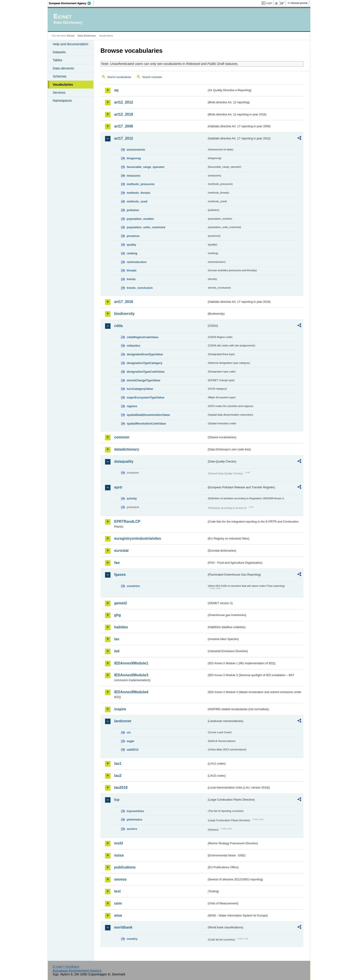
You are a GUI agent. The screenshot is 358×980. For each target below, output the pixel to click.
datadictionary (127, 449)
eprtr (118, 487)
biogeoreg (134, 158)
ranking (132, 253)
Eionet (71, 36)
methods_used (137, 201)
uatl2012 (133, 750)
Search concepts (152, 77)
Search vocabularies (119, 77)
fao (117, 563)
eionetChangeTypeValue (143, 380)
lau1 (118, 764)
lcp (117, 800)
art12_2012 (124, 102)
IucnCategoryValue (140, 389)
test (117, 891)
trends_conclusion (140, 288)
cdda (118, 326)
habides (121, 627)
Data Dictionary (87, 36)
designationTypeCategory (145, 363)
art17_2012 (124, 138)
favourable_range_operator (146, 167)
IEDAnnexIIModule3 (131, 675)
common (122, 437)
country (132, 939)
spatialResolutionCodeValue (146, 424)
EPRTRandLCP (127, 522)
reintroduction (137, 262)
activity (132, 498)
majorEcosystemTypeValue (146, 397)
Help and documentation (71, 44)
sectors (132, 829)
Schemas (60, 76)
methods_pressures (141, 184)
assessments (136, 150)
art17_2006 (124, 126)
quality (131, 245)
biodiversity (124, 314)
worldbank (123, 927)
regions (132, 406)
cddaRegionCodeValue (143, 337)
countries (133, 586)
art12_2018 (124, 114)
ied (117, 651)
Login (269, 3)
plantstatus (134, 819)
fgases (120, 575)
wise (118, 915)
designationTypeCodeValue (146, 372)
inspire (120, 709)
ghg (117, 615)
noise (119, 855)
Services (59, 93)
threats (132, 270)
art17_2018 (124, 302)
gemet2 (121, 603)
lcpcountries (135, 811)
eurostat (121, 551)
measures (134, 176)
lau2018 (121, 787)
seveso (120, 879)
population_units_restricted (146, 227)
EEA (71, 3)
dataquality (124, 461)
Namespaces (62, 101)
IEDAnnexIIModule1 (131, 663)
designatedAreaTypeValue (145, 354)
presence (133, 236)
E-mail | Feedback (66, 967)
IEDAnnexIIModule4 (131, 692)
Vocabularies (63, 85)
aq (116, 90)
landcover (123, 721)
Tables (58, 60)
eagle (130, 741)
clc (129, 732)
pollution (133, 210)
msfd (118, 843)
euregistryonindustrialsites (138, 538)
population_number (140, 219)
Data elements (63, 68)
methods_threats (138, 193)
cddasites (133, 346)
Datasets (59, 52)
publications (125, 867)
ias (117, 639)
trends (131, 279)
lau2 (118, 776)
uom (118, 903)
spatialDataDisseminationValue (148, 415)
